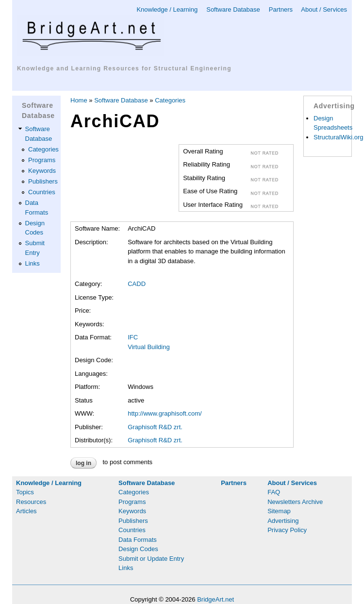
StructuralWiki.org (339, 137)
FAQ (274, 492)
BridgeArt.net (215, 599)
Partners (281, 9)
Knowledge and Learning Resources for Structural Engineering (124, 68)
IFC (133, 337)
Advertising (283, 521)
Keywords (42, 171)
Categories (43, 149)
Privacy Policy (287, 530)
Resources (31, 502)
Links (33, 263)
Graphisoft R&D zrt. (155, 427)
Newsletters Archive (295, 502)
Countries (42, 192)
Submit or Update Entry (151, 559)
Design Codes (138, 549)
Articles (26, 511)
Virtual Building (149, 347)
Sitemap (279, 511)
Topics (25, 492)
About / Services (324, 9)
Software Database (233, 9)
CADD (137, 284)
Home (79, 100)
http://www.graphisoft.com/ (165, 413)
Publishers (43, 181)
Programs (42, 160)
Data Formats (138, 540)
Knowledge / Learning (167, 9)
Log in (83, 463)
